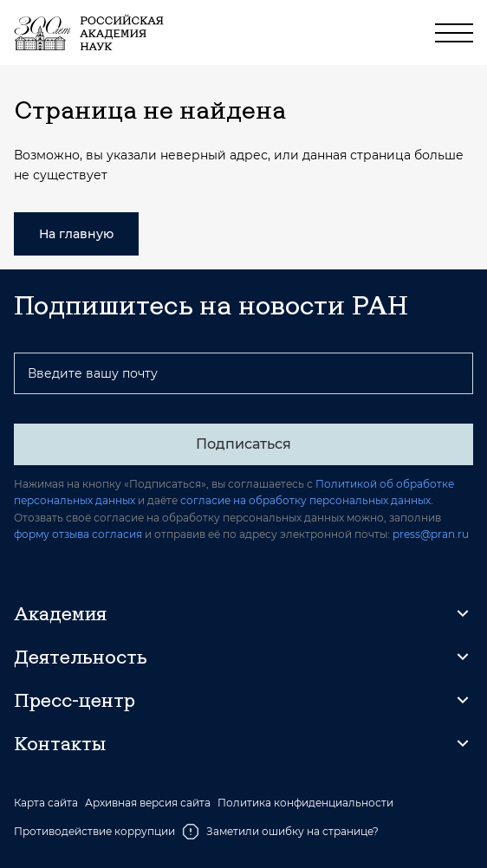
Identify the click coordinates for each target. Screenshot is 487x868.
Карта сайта (46, 803)
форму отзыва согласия (78, 534)
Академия (60, 613)
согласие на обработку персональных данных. (307, 500)
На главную (76, 234)
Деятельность (81, 657)
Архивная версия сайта (148, 803)
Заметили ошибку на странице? (280, 832)
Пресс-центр (75, 700)
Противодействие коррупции (94, 831)
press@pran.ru (431, 534)
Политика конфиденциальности (305, 803)
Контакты (60, 743)
